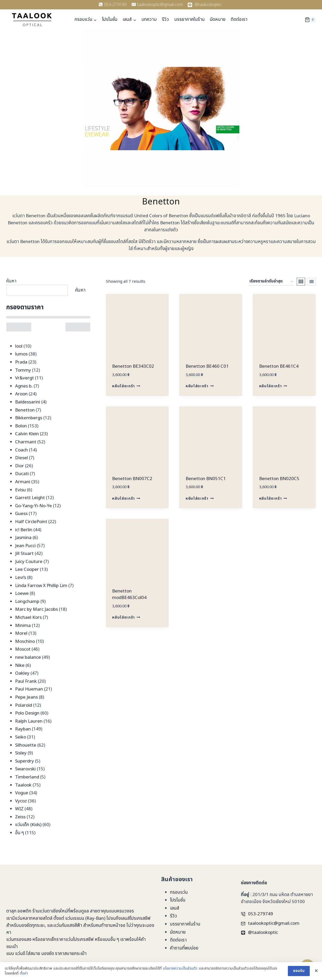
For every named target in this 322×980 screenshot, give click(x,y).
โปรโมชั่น (110, 20)
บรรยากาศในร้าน (190, 20)
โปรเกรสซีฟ (140, 918)
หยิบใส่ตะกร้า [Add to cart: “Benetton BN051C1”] (200, 499)
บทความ (149, 20)
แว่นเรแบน (75, 918)
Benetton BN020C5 (279, 479)
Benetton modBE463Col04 (129, 595)
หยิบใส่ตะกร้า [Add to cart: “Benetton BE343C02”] (126, 386)
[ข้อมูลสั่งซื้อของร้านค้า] (271, 282)
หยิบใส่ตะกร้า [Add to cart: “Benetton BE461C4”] (273, 386)
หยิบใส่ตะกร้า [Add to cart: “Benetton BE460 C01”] (200, 386)
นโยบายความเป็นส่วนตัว (180, 974)
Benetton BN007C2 (132, 479)
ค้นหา (11, 281)
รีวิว (165, 20)
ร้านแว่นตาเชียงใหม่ (50, 911)
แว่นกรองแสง (19, 940)
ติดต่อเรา (239, 20)
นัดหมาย (218, 20)
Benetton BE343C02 (133, 366)
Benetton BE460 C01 (207, 366)
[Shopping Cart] (310, 20)
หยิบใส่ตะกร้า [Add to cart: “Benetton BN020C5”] (273, 499)
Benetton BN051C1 (206, 479)
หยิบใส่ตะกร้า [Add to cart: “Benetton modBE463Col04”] (126, 618)
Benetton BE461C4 (279, 366)
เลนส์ (175, 908)
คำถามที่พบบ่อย (184, 948)
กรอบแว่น (179, 892)
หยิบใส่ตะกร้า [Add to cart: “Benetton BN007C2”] (126, 499)
